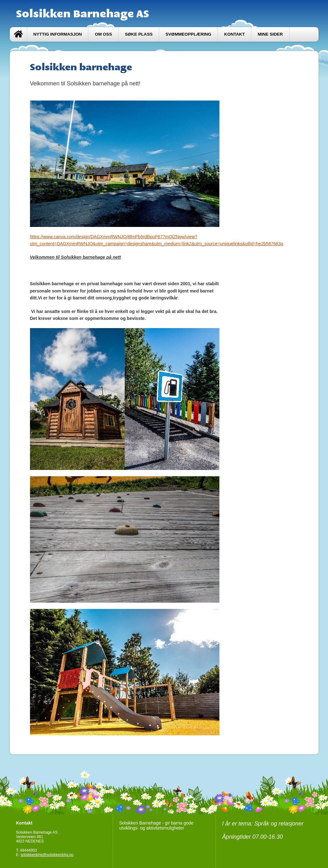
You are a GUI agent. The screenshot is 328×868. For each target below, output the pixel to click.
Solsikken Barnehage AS (83, 14)
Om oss (103, 34)
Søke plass (139, 34)
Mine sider (270, 34)
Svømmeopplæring (188, 34)
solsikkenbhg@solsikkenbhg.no (47, 855)
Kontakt (234, 34)
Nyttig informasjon (58, 34)
